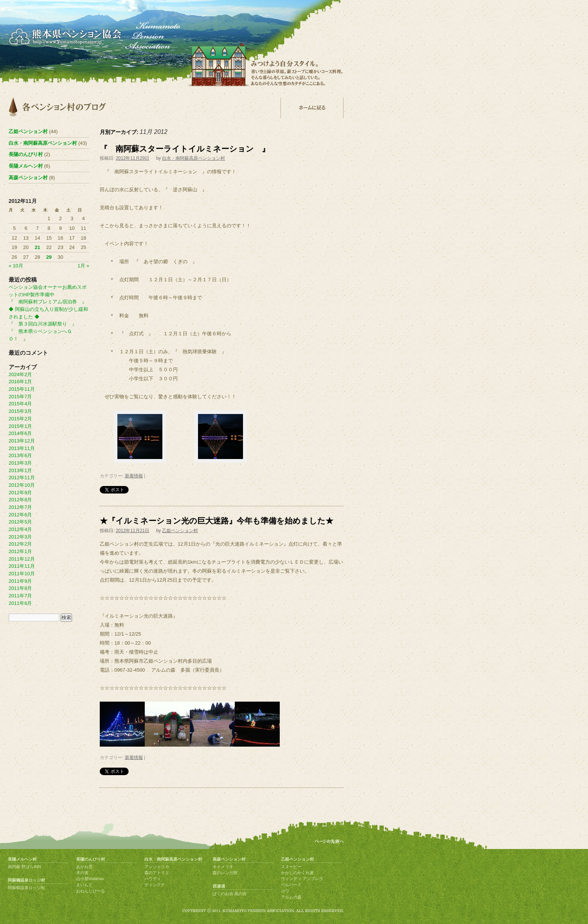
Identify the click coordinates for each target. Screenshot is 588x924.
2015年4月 (20, 404)
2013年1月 (20, 470)
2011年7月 (20, 596)
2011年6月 (20, 603)
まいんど (84, 885)
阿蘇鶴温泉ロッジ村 (26, 880)
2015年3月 (20, 411)
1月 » (83, 266)
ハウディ (153, 879)
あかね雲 (84, 867)
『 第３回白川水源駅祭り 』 (43, 324)
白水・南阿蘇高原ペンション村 (193, 158)
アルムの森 (291, 897)
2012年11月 (22, 478)
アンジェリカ (157, 867)
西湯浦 (219, 886)
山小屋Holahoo (90, 879)
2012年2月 (20, 544)
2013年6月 (20, 455)
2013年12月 (22, 441)
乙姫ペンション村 (180, 531)
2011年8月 (20, 588)
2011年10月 (22, 574)
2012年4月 (20, 529)
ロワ (285, 891)
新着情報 (134, 476)
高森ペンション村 (28, 178)
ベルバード (291, 885)
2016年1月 (20, 382)
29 (49, 257)
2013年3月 (20, 463)
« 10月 (16, 266)
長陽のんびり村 (26, 154)
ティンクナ (155, 885)
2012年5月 (20, 522)
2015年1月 (20, 426)
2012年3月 (20, 537)
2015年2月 (20, 419)
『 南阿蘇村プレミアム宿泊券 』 (48, 302)
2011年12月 (22, 559)
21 (37, 247)
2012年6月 (20, 515)
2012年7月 (20, 507)
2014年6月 (20, 433)
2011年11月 (22, 566)
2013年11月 (22, 448)
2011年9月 (20, 581)
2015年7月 (20, 397)
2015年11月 (22, 389)
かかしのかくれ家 (297, 873)
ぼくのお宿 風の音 (230, 894)
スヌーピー (291, 867)
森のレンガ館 (225, 873)
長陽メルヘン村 (26, 166)
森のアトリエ (157, 873)
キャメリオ (223, 867)
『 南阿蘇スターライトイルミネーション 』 (185, 149)
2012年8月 (20, 500)
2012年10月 (22, 485)
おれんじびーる (91, 891)
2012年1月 (20, 551)
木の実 (82, 873)
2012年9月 (20, 493)
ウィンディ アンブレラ (302, 879)
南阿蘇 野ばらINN (24, 867)
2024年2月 (20, 374)
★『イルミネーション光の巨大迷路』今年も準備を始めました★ (217, 521)
